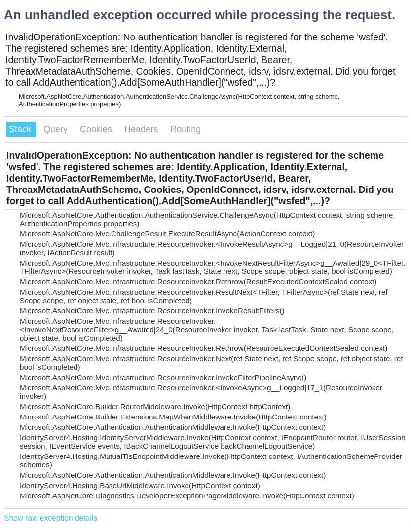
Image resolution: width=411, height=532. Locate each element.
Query (57, 129)
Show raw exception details (51, 518)
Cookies (97, 129)
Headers (142, 129)
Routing (186, 129)
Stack (21, 129)
